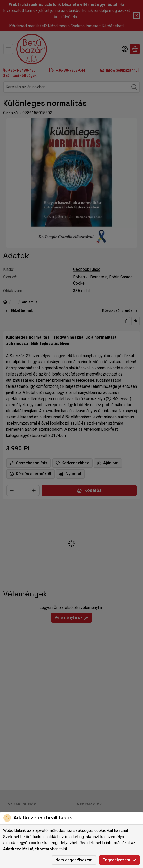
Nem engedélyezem (74, 860)
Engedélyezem (120, 860)
